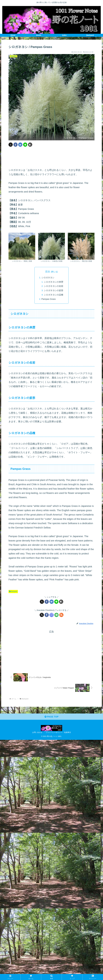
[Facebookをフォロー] (47, 615)
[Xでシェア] (11, 145)
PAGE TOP (51, 717)
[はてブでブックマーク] (20, 145)
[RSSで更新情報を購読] (61, 615)
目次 (48, 271)
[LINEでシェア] (25, 145)
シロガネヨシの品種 (54, 295)
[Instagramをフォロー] (52, 615)
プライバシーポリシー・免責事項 (58, 733)
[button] (30, 145)
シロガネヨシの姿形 (54, 291)
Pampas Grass (48, 299)
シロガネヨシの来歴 (54, 282)
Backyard (13, 592)
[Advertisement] (52, 158)
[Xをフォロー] (42, 615)
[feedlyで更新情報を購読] (56, 615)
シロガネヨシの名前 (54, 286)
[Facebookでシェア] (16, 145)
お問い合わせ (37, 733)
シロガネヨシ (48, 278)
